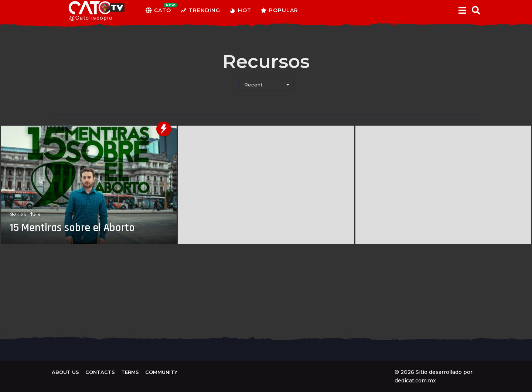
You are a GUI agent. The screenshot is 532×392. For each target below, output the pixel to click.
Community (161, 372)
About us (65, 372)
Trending (200, 10)
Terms (130, 372)
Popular (279, 10)
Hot (240, 10)
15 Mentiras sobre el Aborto (72, 228)
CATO (158, 10)
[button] (462, 10)
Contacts (100, 372)
